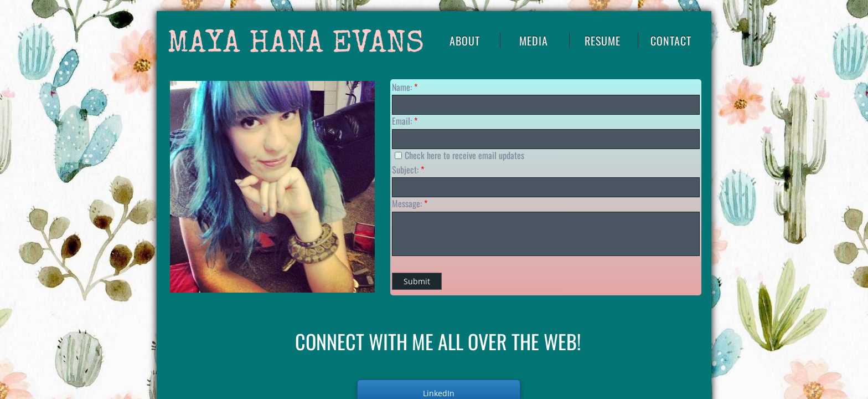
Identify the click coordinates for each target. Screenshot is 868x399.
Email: (405, 121)
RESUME (603, 40)
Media (534, 40)
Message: (410, 203)
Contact (671, 40)
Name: (405, 87)
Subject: (408, 170)
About (465, 40)
